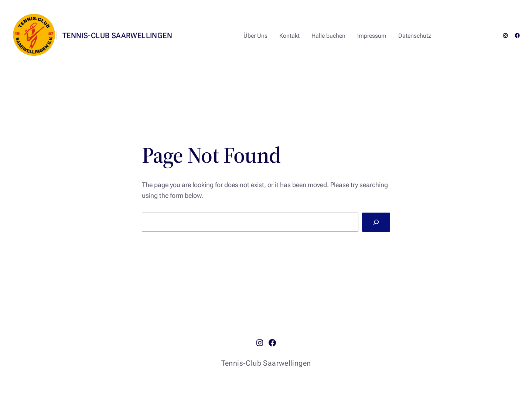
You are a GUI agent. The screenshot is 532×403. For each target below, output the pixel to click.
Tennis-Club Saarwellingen (117, 35)
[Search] (376, 222)
